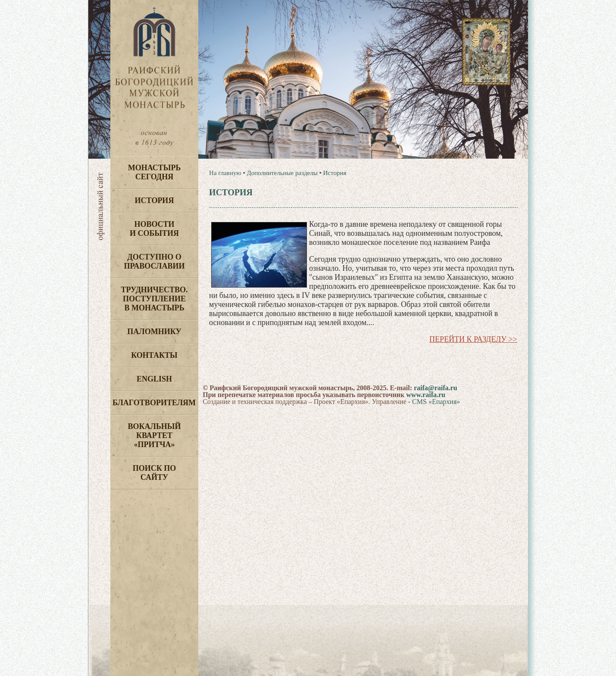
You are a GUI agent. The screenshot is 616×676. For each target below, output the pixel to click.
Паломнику (154, 332)
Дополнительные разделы (282, 173)
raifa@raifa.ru (436, 388)
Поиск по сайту (155, 473)
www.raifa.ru (426, 395)
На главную (225, 173)
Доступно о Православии (155, 261)
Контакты (154, 355)
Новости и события (154, 229)
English (154, 379)
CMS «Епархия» (436, 402)
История (155, 200)
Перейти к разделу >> (473, 339)
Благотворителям (154, 403)
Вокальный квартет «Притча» (154, 435)
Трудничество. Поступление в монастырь (154, 299)
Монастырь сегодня (155, 172)
